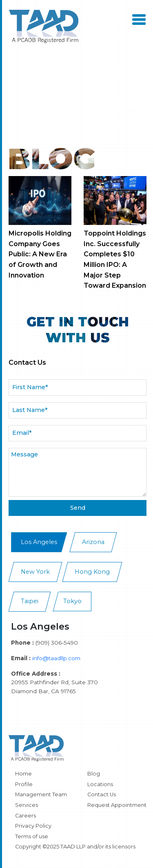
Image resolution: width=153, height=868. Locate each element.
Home (23, 774)
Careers (25, 816)
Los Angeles (39, 542)
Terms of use (32, 836)
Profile (24, 784)
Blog (94, 774)
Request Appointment (117, 805)
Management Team (41, 794)
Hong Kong (92, 572)
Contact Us (102, 794)
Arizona (93, 542)
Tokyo (72, 601)
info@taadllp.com (56, 658)
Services (27, 805)
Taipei (30, 601)
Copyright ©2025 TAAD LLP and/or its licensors (75, 847)
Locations (100, 784)
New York (35, 572)
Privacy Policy (33, 826)
